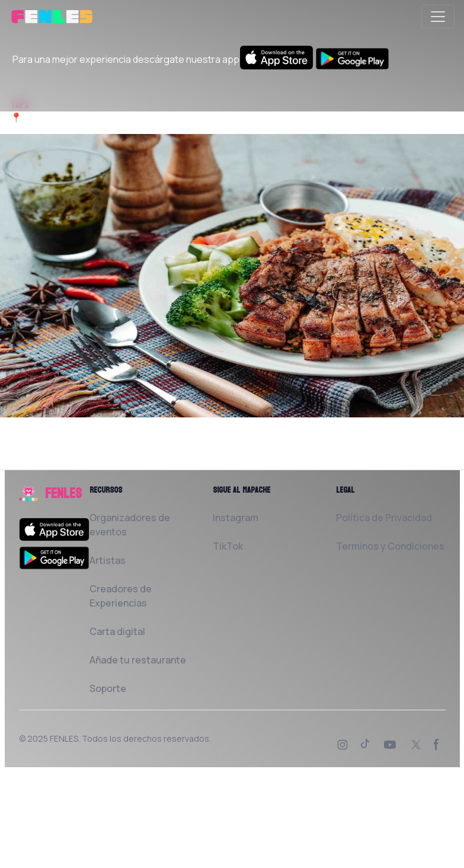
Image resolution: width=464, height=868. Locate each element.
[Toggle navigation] (438, 17)
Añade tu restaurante (138, 660)
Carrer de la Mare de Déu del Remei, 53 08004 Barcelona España (163, 117)
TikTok (228, 546)
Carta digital (117, 631)
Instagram (236, 518)
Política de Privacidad (384, 518)
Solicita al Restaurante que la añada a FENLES (115, 462)
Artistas (108, 560)
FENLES (64, 738)
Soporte (108, 688)
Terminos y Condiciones (390, 546)
